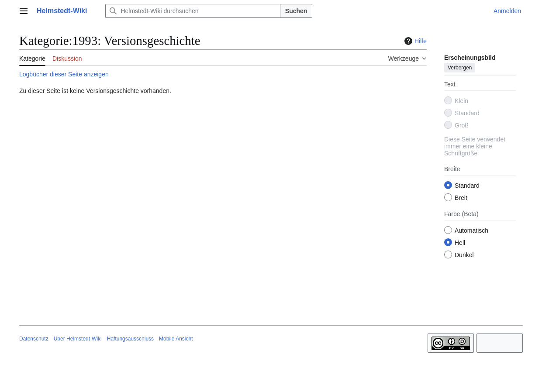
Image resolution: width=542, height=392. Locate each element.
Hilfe (414, 41)
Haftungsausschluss (130, 339)
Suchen (296, 11)
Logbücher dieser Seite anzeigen (64, 74)
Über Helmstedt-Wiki (78, 339)
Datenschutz (34, 339)
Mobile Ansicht (176, 339)
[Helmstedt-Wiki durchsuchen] (193, 11)
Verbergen (460, 68)
